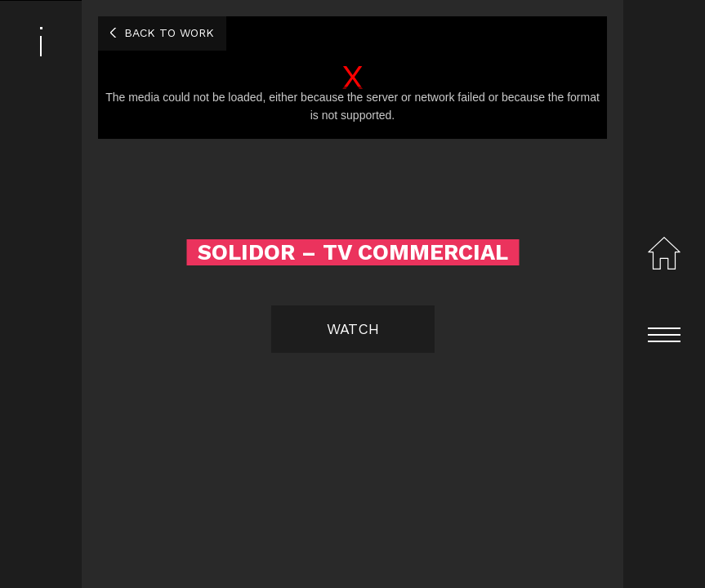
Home (664, 253)
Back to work (169, 33)
